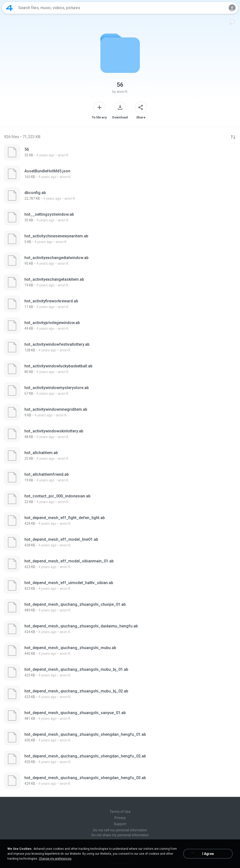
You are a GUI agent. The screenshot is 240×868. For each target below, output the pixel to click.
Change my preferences (55, 859)
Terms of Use (120, 812)
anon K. (122, 92)
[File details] (120, 152)
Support (120, 824)
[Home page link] (9, 8)
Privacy (120, 818)
